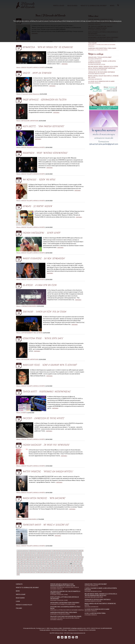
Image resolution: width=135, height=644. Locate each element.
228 (72, 570)
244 (58, 572)
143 (68, 561)
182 (59, 566)
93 (51, 557)
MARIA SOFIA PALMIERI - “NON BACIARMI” (44, 498)
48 (65, 553)
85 (31, 557)
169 (18, 566)
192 (24, 568)
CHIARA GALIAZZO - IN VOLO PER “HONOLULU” (46, 445)
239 (41, 572)
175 (37, 566)
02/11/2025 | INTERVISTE (95, 59)
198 (43, 568)
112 (39, 559)
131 (30, 561)
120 (63, 559)
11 (37, 551)
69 (54, 555)
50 (70, 553)
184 (65, 566)
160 (55, 564)
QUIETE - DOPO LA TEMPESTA (37, 73)
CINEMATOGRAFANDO (29, 306)
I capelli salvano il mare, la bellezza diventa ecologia (102, 590)
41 (46, 553)
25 (72, 551)
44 (54, 553)
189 (81, 566)
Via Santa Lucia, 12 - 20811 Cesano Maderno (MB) (49, 628)
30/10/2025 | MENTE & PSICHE (96, 74)
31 (20, 553)
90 (44, 557)
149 (21, 564)
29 (82, 551)
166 (74, 564)
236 (31, 572)
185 (68, 566)
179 (50, 566)
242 (51, 572)
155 (40, 564)
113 (42, 559)
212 (21, 570)
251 (81, 572)
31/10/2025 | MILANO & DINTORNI (97, 70)
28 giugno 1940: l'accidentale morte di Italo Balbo (67, 608)
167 (77, 564)
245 (61, 572)
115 (48, 559)
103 (79, 557)
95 (56, 557)
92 (49, 557)
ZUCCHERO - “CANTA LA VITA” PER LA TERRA (44, 312)
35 (31, 553)
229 (76, 570)
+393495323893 (66, 628)
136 (46, 561)
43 (52, 553)
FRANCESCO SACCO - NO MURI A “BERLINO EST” (46, 525)
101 (73, 557)
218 (40, 570)
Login (18, 601)
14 (44, 551)
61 (33, 555)
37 (36, 553)
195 (33, 568)
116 (51, 559)
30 (18, 553)
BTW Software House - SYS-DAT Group (62, 633)
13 (42, 551)
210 (82, 568)
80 (18, 557)
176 (40, 566)
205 (65, 568)
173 (31, 566)
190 (18, 568)
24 (69, 551)
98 (64, 557)
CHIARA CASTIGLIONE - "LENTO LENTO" (42, 233)
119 (60, 559)
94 (54, 557)
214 (27, 570)
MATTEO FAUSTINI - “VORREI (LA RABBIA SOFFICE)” (48, 471)
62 (36, 555)
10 (35, 551)
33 (25, 553)
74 (67, 555)
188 (78, 566)
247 (68, 572)
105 (18, 559)
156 (43, 564)
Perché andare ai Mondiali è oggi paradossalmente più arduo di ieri (67, 586)
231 (82, 570)
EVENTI (24, 413)
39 (41, 553)
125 (78, 559)
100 (70, 557)
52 (75, 553)
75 (70, 555)
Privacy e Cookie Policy (24, 605)
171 (24, 566)
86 (33, 557)
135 (43, 561)
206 (69, 568)
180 (53, 566)
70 (57, 555)
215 (30, 570)
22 (64, 551)
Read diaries (20, 598)
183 (62, 566)
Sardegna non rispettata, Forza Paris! (104, 49)
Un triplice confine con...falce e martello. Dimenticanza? (67, 593)
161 (58, 564)
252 (18, 574)
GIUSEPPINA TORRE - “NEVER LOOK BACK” (43, 338)
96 (59, 557)
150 (24, 564)
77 (75, 555)
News (18, 67)
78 (78, 555)
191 (21, 568)
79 (81, 555)
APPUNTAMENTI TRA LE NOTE (32, 333)
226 (66, 570)
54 (81, 553)
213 (24, 570)
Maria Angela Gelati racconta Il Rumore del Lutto (102, 605)
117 (54, 559)
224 (59, 570)
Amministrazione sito (79, 633)
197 (40, 568)
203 (59, 568)
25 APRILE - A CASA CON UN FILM (40, 285)
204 (62, 568)
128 (21, 561)
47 (62, 553)
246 (65, 572)
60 (31, 555)
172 (27, 566)
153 (34, 564)
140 (59, 561)
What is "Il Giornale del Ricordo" (27, 588)
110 (34, 559)
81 (20, 557)
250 (78, 572)
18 (54, 551)
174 (34, 566)
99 (67, 557)
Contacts (19, 584)
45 (57, 553)
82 (23, 557)
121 (66, 559)
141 (62, 561)
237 (35, 572)
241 (48, 572)
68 (51, 555)
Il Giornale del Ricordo (29, 628)
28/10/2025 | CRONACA (94, 83)
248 (71, 572)
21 (61, 551)
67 (49, 555)
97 (62, 557)
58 (26, 555)
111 (36, 559)
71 (59, 555)
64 (41, 555)
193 (27, 568)
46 (60, 553)
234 (25, 572)
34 (28, 553)
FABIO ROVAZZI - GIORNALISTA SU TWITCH (45, 100)
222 (52, 570)
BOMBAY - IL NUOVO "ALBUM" (37, 206)
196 (37, 568)
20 (59, 551)
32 (23, 553)
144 (71, 561)
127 (18, 561)
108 (27, 559)
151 (27, 564)
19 (56, 551)
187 (75, 566)
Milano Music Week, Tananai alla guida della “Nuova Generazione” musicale (103, 67)
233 (21, 572)
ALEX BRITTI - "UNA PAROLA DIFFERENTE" (44, 126)
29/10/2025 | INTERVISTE (95, 79)
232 (18, 572)
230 (79, 570)
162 (61, 564)
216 (33, 570)
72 (62, 555)
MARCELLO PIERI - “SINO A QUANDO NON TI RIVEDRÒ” (50, 365)
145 (74, 561)
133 (37, 561)
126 (81, 559)
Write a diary (21, 594)
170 (21, 566)
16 (49, 551)
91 (46, 557)
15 (47, 551)
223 (56, 570)
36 (33, 553)
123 (72, 559)
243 (54, 572)
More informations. (116, 21)
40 (44, 553)
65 (44, 555)
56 (20, 555)
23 (67, 551)
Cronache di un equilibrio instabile (102, 72)
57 (23, 555)
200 (49, 568)
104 (82, 557)
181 (56, 566)
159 (52, 564)
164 (68, 564)
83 (25, 557)
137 (49, 561)
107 (24, 559)
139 (55, 561)
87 (36, 557)
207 (72, 568)
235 (28, 572)
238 (38, 572)
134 (40, 561)
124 (75, 559)
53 (78, 553)
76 (73, 555)
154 (37, 564)
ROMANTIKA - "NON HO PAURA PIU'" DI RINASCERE (48, 47)
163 (65, 564)
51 (73, 553)
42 (49, 553)
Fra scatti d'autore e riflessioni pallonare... (67, 618)
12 (39, 551)
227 (69, 570)
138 (52, 561)
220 (46, 570)
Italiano (19, 608)
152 (30, 564)
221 (49, 570)
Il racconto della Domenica (30, 94)
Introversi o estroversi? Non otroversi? (67, 603)
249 (75, 572)
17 (52, 551)
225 (62, 570)
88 (38, 557)
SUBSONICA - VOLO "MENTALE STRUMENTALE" (45, 153)
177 (43, 566)
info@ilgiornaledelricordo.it (79, 628)
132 (33, 561)
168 (80, 564)
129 (24, 561)
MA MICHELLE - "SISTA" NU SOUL (39, 179)
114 (45, 559)
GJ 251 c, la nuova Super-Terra (102, 614)
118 (57, 559)
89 (41, 557)
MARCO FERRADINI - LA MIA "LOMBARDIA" (44, 258)
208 (75, 568)
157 (46, 564)
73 (65, 555)
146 (78, 561)
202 (56, 568)
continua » (65, 64)
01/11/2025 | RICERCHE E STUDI (97, 64)
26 (74, 551)
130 (27, 561)
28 (80, 551)
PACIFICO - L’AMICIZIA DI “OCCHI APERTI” (44, 418)
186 (72, 566)
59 (28, 555)
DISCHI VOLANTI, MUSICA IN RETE (33, 67)
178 (47, 566)
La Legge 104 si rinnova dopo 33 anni (101, 81)
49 (68, 553)
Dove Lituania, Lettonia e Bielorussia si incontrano (67, 599)
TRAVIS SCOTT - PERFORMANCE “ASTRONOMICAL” (47, 392)
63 (38, 555)
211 (18, 570)
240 (45, 572)
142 (65, 561)
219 (43, 570)
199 (46, 568)
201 (52, 568)
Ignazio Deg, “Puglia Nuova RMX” (100, 57)
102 (76, 557)
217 (37, 570)
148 (18, 564)
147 (81, 561)
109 (31, 559)
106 (21, 559)
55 (18, 555)
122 (69, 559)
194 (30, 568)
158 (49, 564)
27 (77, 551)
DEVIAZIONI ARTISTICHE (30, 121)
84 (28, 557)
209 (79, 568)
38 (38, 553)
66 (46, 555)
